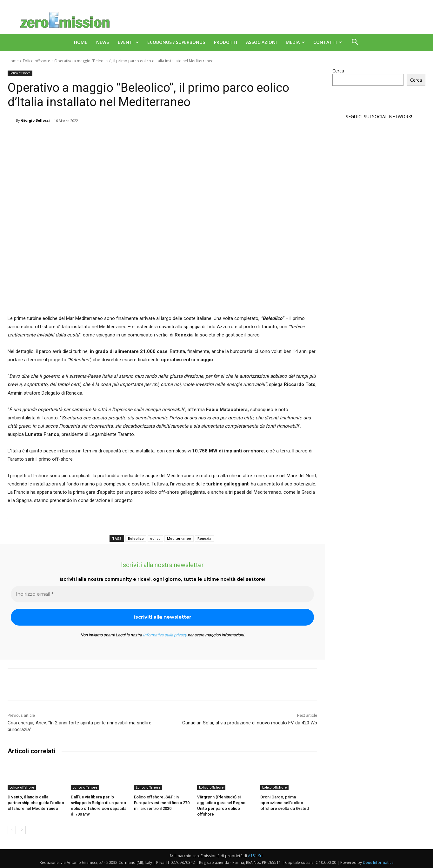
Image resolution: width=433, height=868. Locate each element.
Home (13, 61)
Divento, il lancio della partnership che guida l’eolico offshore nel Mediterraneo (36, 803)
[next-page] (22, 830)
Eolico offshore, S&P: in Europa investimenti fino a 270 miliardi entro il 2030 (162, 803)
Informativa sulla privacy (165, 635)
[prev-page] (12, 830)
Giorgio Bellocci (35, 120)
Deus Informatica (378, 862)
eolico (155, 538)
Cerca (338, 71)
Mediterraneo (179, 538)
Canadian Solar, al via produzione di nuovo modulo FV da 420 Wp (250, 723)
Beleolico (136, 538)
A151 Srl (255, 855)
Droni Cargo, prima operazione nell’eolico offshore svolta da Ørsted (285, 803)
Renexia (204, 538)
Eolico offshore (37, 61)
